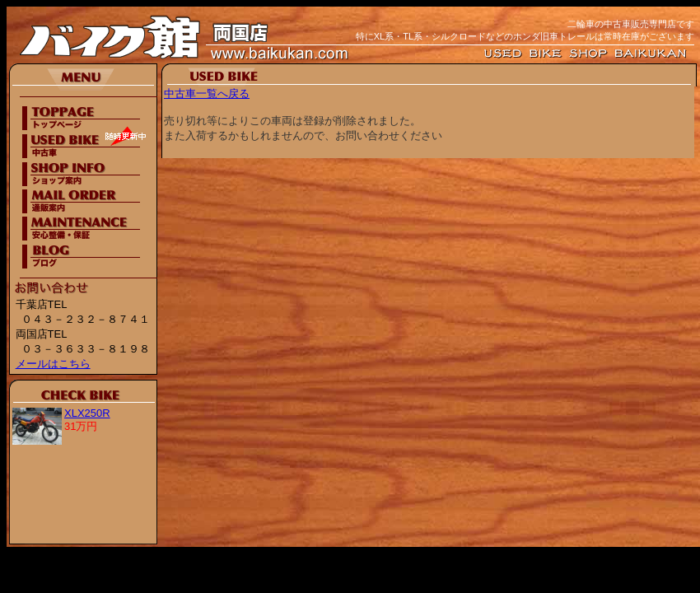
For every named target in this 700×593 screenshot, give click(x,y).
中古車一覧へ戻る (207, 93)
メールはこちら (53, 364)
